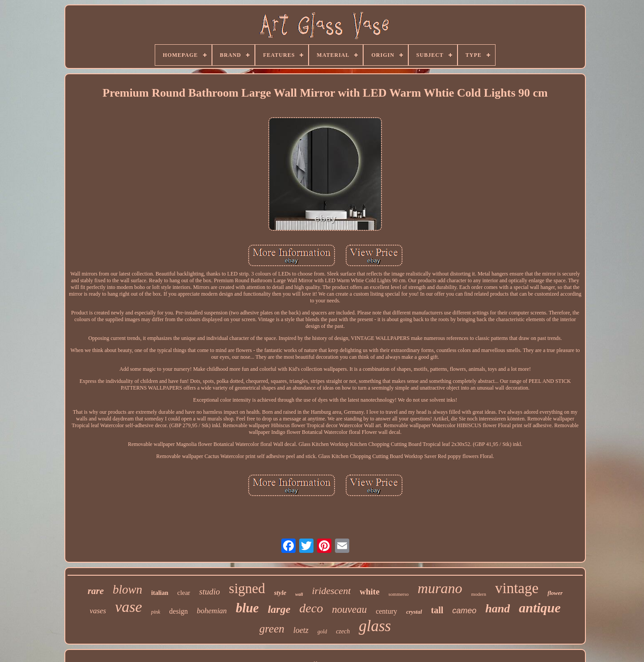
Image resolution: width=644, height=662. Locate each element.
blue (247, 608)
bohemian (212, 611)
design (178, 611)
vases (98, 611)
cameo (464, 611)
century (386, 611)
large (279, 609)
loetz (301, 630)
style (280, 593)
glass (375, 626)
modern (479, 594)
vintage (517, 588)
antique (540, 608)
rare (96, 591)
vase (128, 607)
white (369, 592)
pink (156, 612)
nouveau (349, 609)
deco (311, 608)
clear (184, 593)
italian (160, 593)
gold (322, 632)
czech (343, 631)
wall (299, 594)
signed (247, 588)
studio (209, 592)
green (272, 629)
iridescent (331, 591)
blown (127, 590)
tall (437, 610)
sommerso (399, 594)
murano (440, 588)
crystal (414, 612)
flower (555, 593)
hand (498, 609)
